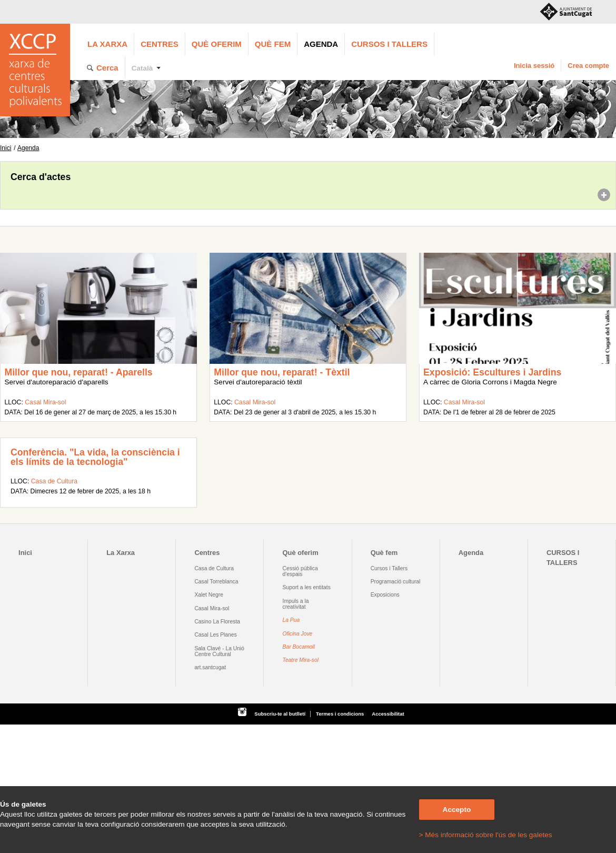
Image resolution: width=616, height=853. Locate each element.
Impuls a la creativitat (296, 604)
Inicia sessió (534, 66)
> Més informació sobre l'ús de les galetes (486, 835)
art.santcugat (210, 667)
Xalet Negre (209, 595)
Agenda (321, 44)
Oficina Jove (298, 634)
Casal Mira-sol (45, 402)
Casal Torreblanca (216, 582)
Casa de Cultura (54, 481)
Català (142, 68)
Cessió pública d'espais (300, 571)
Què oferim (217, 44)
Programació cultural (396, 582)
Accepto (457, 810)
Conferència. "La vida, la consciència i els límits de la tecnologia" (95, 457)
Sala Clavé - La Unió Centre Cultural (219, 651)
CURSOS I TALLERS (389, 44)
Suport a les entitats (307, 587)
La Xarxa (107, 44)
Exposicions (385, 595)
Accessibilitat (388, 714)
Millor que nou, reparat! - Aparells (78, 372)
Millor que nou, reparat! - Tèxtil (282, 372)
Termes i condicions (340, 714)
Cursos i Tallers (389, 568)
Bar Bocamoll (299, 647)
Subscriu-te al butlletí (280, 714)
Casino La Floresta (217, 622)
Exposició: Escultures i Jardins (492, 372)
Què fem (273, 44)
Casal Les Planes (215, 635)
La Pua (291, 620)
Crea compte (588, 66)
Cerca (107, 68)
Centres (160, 44)
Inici (6, 148)
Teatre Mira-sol (301, 660)
